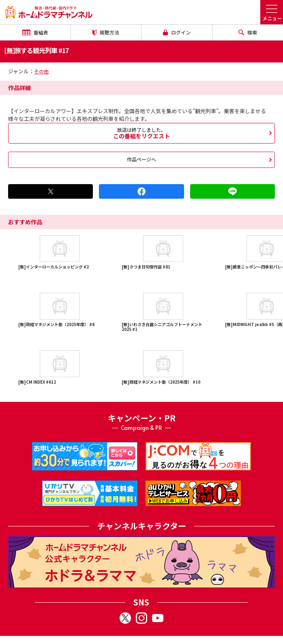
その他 (41, 71)
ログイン (177, 32)
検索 (248, 32)
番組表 (35, 32)
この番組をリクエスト (141, 133)
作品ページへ (141, 159)
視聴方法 (106, 32)
